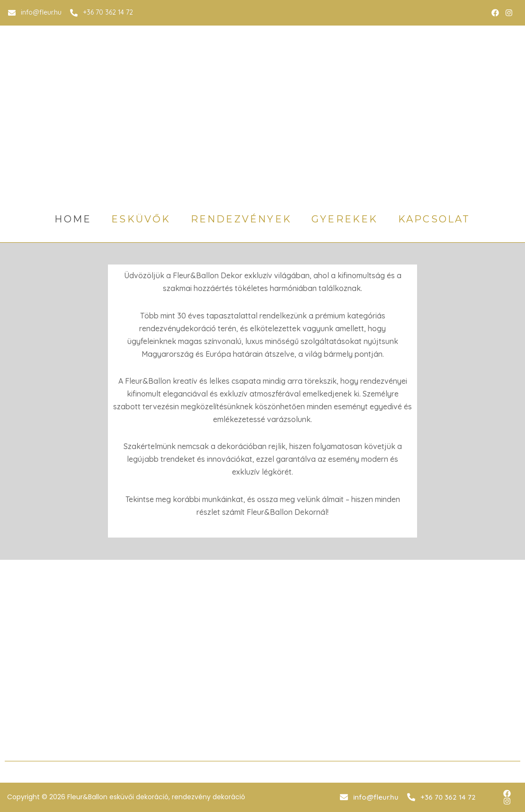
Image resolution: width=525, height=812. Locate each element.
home (73, 219)
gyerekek (345, 219)
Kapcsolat (434, 219)
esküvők (141, 219)
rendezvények (241, 219)
